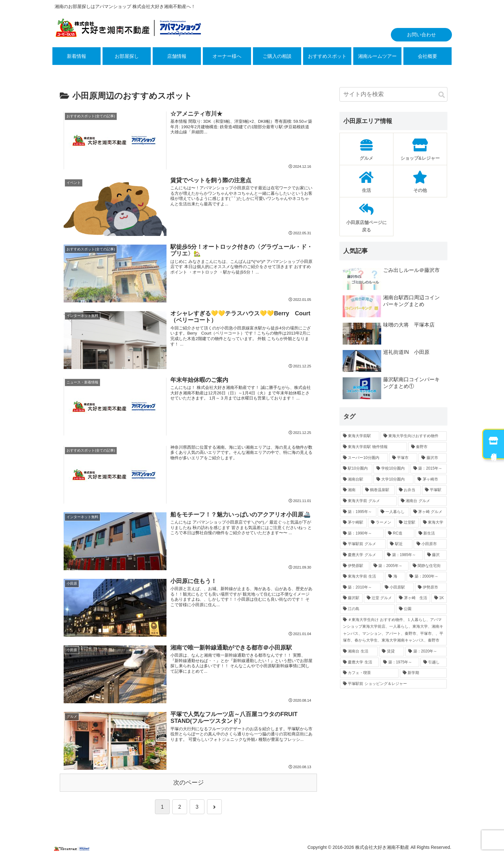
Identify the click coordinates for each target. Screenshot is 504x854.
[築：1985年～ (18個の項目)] (404, 555)
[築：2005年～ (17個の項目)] (390, 566)
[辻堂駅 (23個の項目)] (407, 523)
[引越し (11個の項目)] (434, 662)
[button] (442, 95)
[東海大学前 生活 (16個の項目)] (362, 577)
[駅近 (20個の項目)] (400, 544)
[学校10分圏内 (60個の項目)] (392, 469)
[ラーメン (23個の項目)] (381, 523)
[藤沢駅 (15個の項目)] (351, 598)
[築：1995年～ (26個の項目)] (358, 512)
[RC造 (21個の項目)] (400, 534)
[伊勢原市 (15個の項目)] (431, 588)
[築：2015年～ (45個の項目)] (429, 469)
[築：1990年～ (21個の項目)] (362, 534)
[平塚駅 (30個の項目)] (434, 490)
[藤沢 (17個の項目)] (436, 555)
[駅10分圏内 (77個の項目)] (356, 469)
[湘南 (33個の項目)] (351, 490)
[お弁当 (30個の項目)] (408, 490)
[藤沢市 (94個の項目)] (433, 458)
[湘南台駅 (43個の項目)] (356, 480)
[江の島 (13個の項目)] (367, 609)
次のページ (189, 782)
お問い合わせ (421, 35)
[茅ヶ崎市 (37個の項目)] (431, 480)
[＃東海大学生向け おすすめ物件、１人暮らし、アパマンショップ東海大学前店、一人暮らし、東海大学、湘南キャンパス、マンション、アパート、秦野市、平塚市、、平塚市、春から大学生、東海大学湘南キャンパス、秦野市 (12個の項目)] (393, 630)
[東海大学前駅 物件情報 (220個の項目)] (373, 447)
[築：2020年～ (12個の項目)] (426, 652)
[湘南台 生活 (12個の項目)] (359, 652)
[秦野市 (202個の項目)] (428, 447)
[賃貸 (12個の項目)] (392, 652)
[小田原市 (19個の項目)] (430, 544)
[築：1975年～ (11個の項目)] (400, 662)
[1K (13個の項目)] (439, 598)
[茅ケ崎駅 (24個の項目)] (353, 523)
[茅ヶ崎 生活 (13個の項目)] (413, 598)
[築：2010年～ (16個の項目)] (360, 588)
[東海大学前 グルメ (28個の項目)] (368, 501)
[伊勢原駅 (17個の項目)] (355, 566)
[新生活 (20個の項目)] (431, 534)
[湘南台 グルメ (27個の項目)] (422, 501)
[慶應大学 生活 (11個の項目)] (360, 662)
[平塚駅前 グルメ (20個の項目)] (363, 544)
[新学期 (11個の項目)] (423, 673)
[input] (393, 94)
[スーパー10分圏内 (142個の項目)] (364, 458)
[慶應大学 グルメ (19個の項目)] (361, 555)
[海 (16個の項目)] (395, 577)
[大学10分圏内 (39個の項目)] (394, 480)
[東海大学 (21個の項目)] (433, 523)
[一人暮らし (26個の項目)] (393, 512)
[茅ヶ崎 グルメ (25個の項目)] (429, 512)
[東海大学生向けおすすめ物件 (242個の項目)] (414, 436)
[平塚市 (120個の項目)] (403, 458)
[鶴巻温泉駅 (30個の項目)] (378, 490)
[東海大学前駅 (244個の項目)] (360, 436)
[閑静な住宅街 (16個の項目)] (428, 566)
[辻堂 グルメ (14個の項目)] (379, 598)
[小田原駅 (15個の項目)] (398, 588)
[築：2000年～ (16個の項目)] (427, 577)
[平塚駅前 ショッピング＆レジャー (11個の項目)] (393, 684)
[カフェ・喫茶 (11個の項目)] (369, 673)
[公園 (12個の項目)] (421, 609)
